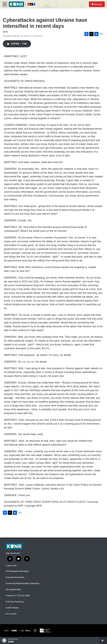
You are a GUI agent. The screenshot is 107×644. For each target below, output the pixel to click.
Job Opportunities (13, 590)
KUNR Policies (12, 608)
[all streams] (103, 640)
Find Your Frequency (15, 602)
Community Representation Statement (22, 583)
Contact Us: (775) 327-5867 (18, 596)
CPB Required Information (17, 571)
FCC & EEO (11, 614)
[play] (4, 640)
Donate (98, 4)
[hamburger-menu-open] (5, 4)
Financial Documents (15, 577)
